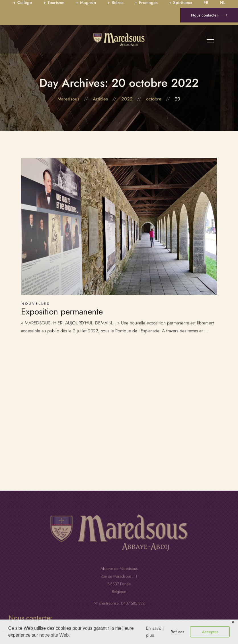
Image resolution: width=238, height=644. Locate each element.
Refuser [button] (177, 632)
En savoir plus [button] (155, 632)
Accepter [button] (210, 632)
